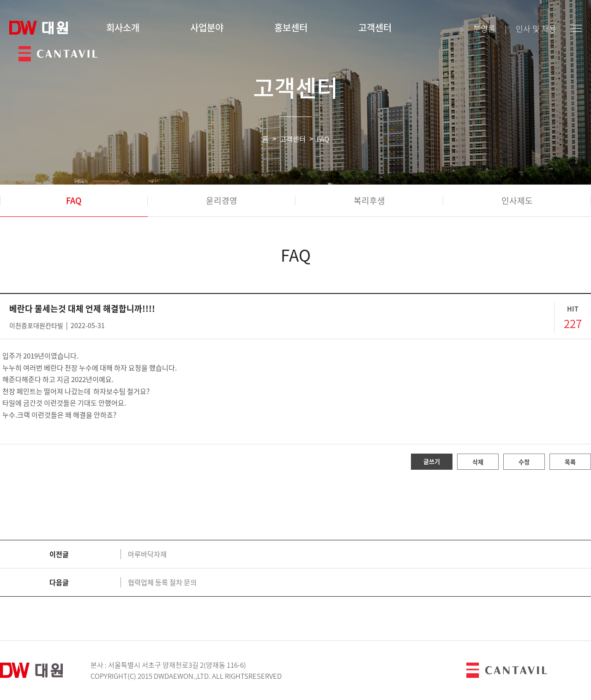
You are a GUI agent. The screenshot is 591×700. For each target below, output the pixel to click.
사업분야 (207, 27)
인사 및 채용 (536, 28)
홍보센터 (291, 27)
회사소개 (123, 27)
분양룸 (484, 28)
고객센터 (375, 27)
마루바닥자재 (147, 554)
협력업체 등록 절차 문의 (162, 582)
